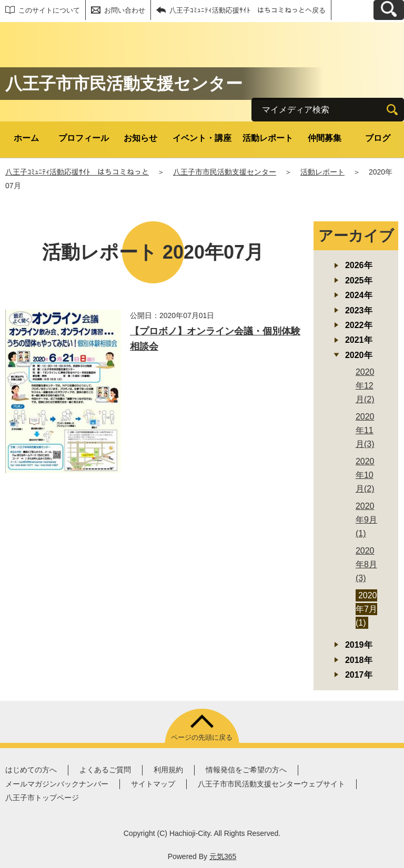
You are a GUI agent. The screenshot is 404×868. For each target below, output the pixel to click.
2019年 (359, 645)
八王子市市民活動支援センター (225, 172)
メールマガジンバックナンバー (57, 784)
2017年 (359, 675)
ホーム (26, 138)
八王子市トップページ (42, 798)
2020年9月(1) (366, 520)
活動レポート (268, 138)
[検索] (392, 110)
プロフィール (84, 138)
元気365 (223, 856)
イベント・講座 (202, 138)
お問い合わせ (125, 10)
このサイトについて (49, 10)
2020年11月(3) (365, 430)
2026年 (359, 265)
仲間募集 (325, 138)
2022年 (359, 325)
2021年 (359, 340)
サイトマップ (153, 784)
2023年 (359, 310)
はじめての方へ (31, 770)
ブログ (378, 138)
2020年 (359, 355)
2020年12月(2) (365, 386)
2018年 (359, 660)
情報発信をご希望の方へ (246, 770)
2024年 (359, 295)
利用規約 (168, 770)
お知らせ (140, 138)
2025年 (359, 280)
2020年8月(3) (366, 564)
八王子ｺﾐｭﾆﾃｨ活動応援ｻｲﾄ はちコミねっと (77, 172)
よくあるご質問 (105, 770)
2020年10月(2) (365, 475)
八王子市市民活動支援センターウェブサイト (271, 784)
